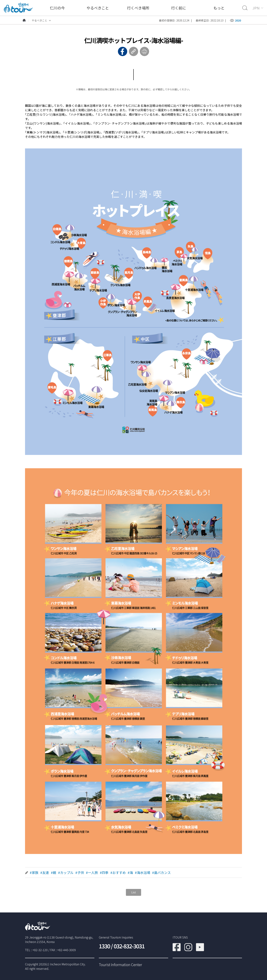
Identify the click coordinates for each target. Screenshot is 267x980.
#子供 (80, 873)
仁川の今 (57, 8)
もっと (219, 8)
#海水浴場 (142, 873)
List (134, 892)
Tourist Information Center (120, 965)
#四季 (104, 873)
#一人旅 (92, 873)
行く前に (179, 8)
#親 (53, 873)
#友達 (45, 873)
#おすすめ (118, 873)
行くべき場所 (138, 8)
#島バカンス (161, 873)
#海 (130, 873)
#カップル (66, 873)
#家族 (34, 873)
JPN (256, 8)
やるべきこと (98, 8)
